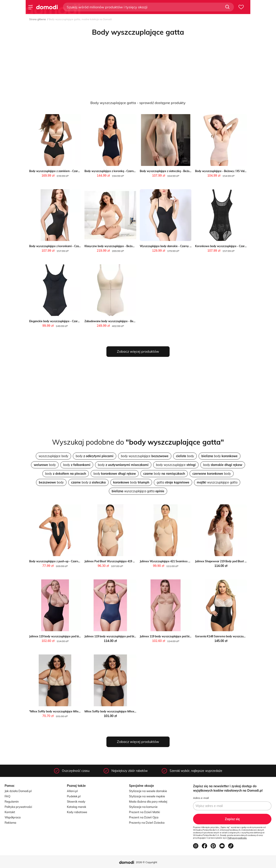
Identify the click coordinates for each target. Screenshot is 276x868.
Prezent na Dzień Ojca (144, 817)
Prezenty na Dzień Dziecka (147, 823)
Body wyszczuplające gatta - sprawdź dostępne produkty (138, 103)
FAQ (7, 796)
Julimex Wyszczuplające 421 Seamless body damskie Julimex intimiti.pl (184, 561)
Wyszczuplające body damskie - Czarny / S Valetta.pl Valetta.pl (179, 246)
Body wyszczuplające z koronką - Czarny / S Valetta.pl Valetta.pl (125, 171)
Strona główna (38, 19)
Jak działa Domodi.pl (18, 791)
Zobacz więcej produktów (138, 351)
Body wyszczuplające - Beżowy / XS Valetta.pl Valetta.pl (230, 171)
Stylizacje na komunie (143, 807)
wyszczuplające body (53, 456)
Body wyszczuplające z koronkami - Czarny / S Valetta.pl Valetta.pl (71, 246)
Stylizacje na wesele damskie (148, 791)
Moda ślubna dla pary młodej (148, 802)
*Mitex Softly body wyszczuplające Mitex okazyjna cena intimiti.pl (70, 711)
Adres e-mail (201, 798)
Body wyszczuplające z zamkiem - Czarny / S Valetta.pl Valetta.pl (70, 171)
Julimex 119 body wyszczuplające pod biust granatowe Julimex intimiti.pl (130, 636)
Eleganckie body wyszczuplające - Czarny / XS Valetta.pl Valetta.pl (71, 321)
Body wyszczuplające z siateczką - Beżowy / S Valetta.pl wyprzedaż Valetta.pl (188, 171)
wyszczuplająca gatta (138, 491)
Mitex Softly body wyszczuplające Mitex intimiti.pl (116, 711)
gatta (173, 482)
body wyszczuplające (145, 456)
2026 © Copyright (146, 862)
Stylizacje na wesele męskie (147, 796)
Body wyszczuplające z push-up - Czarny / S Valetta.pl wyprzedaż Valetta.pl (76, 561)
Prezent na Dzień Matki (144, 812)
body (95, 456)
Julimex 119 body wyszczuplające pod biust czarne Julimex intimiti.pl (72, 636)
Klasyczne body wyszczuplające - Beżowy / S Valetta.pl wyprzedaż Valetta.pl (132, 246)
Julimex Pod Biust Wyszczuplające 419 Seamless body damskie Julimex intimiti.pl (135, 561)
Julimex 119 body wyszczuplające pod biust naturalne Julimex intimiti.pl (184, 636)
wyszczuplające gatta (217, 482)
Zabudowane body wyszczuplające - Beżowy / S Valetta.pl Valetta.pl (127, 321)
